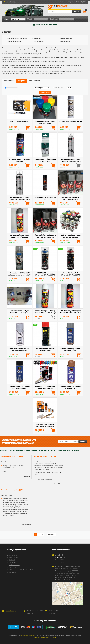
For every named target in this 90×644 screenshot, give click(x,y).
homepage (7, 28)
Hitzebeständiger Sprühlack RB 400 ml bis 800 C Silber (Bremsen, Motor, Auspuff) (70, 198)
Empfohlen (9, 80)
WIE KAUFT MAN (14, 557)
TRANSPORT (13, 567)
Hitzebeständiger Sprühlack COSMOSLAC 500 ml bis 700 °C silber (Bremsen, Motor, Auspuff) (70, 160)
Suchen (77, 11)
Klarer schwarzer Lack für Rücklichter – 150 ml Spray (20, 312)
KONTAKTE (12, 560)
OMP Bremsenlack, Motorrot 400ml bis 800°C (45, 350)
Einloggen (70, 2)
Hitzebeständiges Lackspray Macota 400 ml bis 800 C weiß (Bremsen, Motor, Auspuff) (45, 312)
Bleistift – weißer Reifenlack (20, 121)
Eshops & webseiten (41, 638)
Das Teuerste (35, 80)
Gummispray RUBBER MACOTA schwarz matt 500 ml (20, 350)
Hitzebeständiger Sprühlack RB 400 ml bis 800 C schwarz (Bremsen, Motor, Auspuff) (45, 236)
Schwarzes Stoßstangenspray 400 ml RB (20, 160)
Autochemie (15, 28)
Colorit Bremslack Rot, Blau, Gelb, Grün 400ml (45, 122)
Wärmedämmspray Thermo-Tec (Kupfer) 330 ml (71, 387)
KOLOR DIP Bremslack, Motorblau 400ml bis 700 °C (45, 274)
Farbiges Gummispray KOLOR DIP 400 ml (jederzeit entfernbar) (70, 236)
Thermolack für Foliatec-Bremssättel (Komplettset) (45, 425)
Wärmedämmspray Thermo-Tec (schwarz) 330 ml (20, 387)
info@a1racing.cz (11, 2)
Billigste (21, 80)
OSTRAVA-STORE (14, 562)
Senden (83, 441)
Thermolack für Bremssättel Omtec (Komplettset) (45, 387)
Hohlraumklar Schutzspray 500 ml (45, 198)
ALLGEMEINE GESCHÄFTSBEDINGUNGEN (21, 570)
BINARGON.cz (52, 638)
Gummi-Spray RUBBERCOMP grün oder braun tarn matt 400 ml (20, 274)
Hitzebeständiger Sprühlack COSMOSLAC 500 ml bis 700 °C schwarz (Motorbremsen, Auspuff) (20, 198)
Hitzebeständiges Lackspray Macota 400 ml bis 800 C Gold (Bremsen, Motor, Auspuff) (71, 312)
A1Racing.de (64, 7)
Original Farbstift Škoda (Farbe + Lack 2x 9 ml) (45, 160)
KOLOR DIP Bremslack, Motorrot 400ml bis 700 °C (70, 274)
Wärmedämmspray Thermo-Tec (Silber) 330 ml (71, 350)
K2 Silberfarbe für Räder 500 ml (71, 121)
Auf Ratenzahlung (14, 565)
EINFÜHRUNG (13, 555)
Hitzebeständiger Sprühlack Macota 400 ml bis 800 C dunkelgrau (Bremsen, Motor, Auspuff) (20, 236)
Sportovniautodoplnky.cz (28, 635)
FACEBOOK (12, 572)
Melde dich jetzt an (81, 2)
